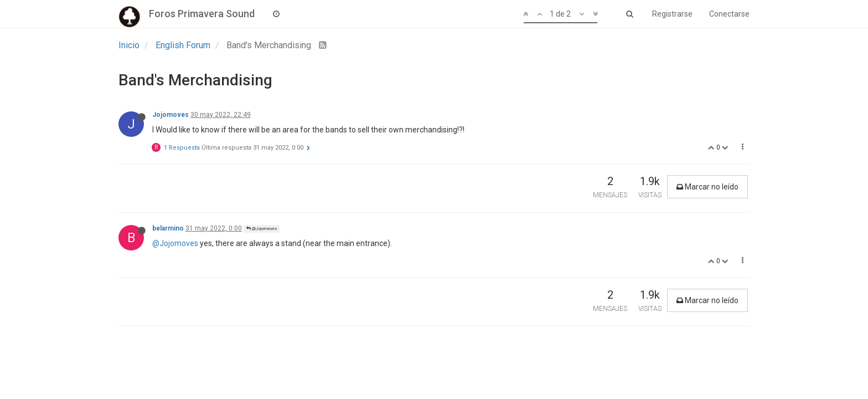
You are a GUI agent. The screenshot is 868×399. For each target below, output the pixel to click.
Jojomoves (170, 115)
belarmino (168, 228)
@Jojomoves (262, 229)
